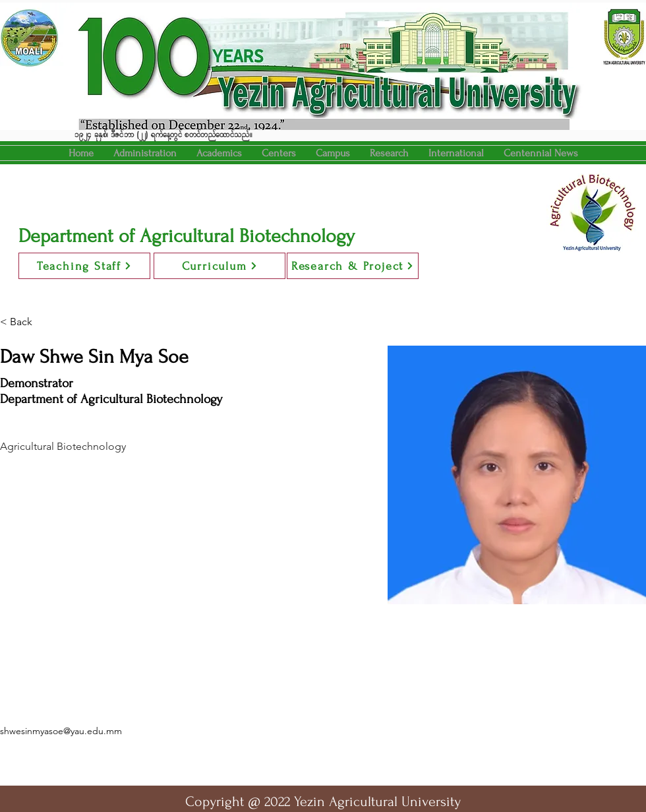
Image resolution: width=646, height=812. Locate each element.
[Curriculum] (220, 266)
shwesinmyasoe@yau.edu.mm (61, 731)
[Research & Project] (353, 266)
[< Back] (26, 322)
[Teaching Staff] (84, 266)
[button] (219, 153)
